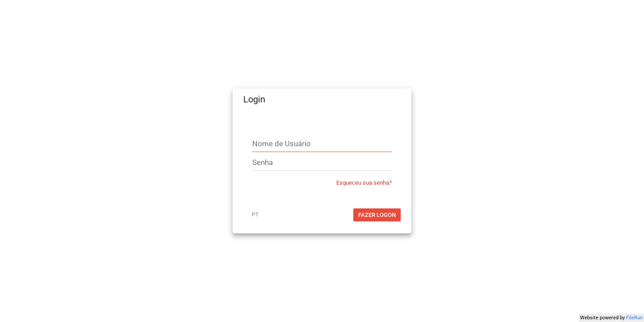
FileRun (634, 318)
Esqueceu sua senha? (364, 183)
